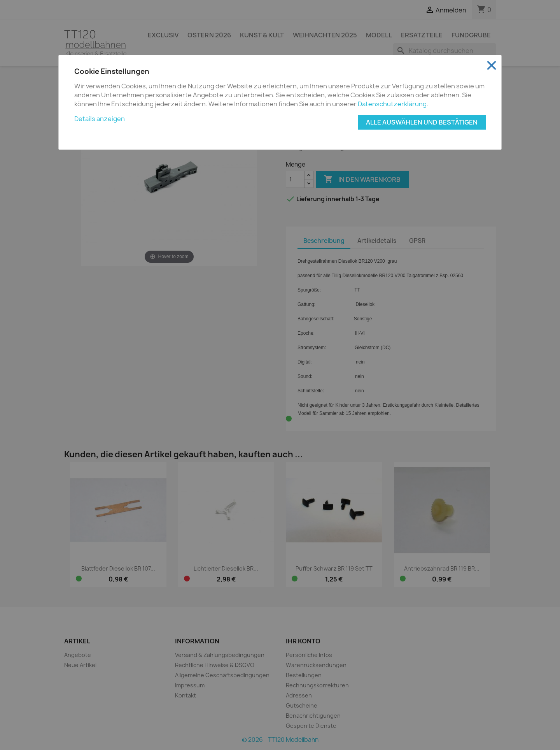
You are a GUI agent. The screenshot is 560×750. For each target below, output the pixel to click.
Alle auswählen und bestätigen (422, 122)
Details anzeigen (100, 119)
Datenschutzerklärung (392, 104)
